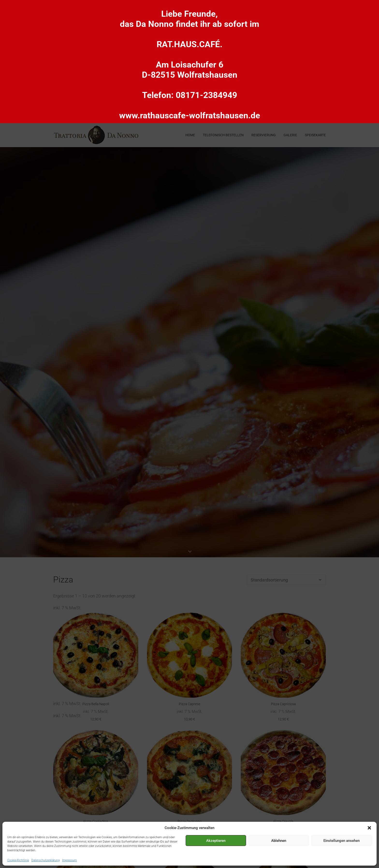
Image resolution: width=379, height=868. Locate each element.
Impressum (69, 860)
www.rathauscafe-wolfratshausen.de (190, 116)
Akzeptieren (216, 841)
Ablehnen (279, 841)
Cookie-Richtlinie (18, 860)
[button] (369, 828)
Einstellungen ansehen (342, 841)
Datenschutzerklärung (46, 860)
